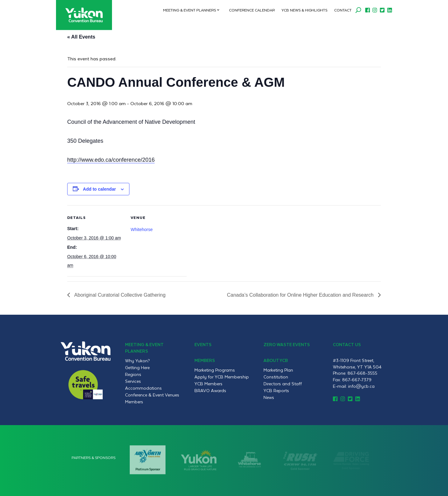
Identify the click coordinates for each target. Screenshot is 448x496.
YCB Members (208, 384)
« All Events (81, 37)
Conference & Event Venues (152, 395)
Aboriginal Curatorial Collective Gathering (119, 295)
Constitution (276, 377)
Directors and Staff (283, 384)
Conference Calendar (252, 10)
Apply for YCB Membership (222, 377)
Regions (133, 374)
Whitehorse (142, 229)
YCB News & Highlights (304, 10)
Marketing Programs (215, 370)
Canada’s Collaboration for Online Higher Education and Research (301, 295)
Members (134, 402)
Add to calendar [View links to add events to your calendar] (100, 189)
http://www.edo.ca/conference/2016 (111, 160)
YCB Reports (276, 391)
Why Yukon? (138, 361)
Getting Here (137, 368)
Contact (343, 10)
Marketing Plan (278, 370)
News (269, 397)
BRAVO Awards (210, 391)
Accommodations (143, 388)
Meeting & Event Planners (189, 10)
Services (133, 381)
